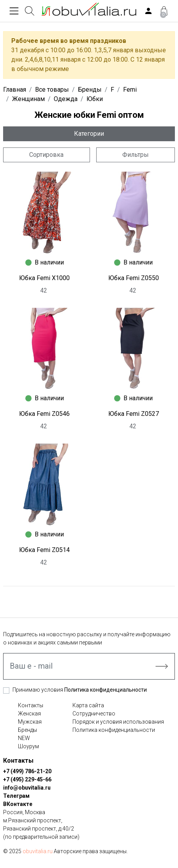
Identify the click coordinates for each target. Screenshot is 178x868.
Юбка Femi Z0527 (134, 414)
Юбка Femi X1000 (44, 278)
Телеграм (16, 796)
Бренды (27, 730)
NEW (24, 738)
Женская (29, 714)
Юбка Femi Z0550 (134, 278)
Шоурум (28, 746)
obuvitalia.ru (38, 851)
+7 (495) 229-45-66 (27, 779)
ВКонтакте (18, 804)
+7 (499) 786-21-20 (27, 771)
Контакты (31, 705)
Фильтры (136, 155)
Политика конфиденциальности (106, 690)
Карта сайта (88, 705)
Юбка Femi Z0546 (44, 414)
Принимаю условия (80, 690)
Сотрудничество (94, 714)
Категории (89, 134)
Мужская (30, 722)
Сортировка (46, 155)
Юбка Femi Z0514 (44, 550)
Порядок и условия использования (118, 722)
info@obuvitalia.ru (27, 788)
